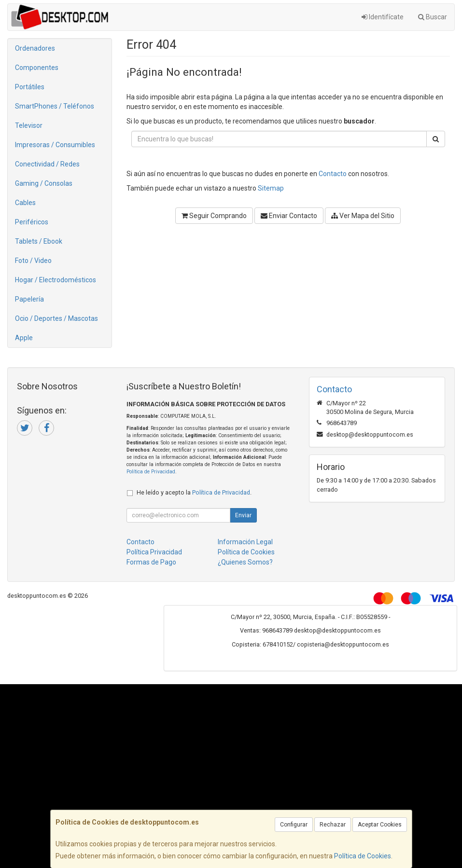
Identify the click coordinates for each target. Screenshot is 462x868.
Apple (24, 338)
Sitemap (271, 188)
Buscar (433, 17)
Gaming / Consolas (44, 183)
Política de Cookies (363, 856)
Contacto (333, 174)
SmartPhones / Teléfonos (55, 106)
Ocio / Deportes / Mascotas (56, 318)
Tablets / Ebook (39, 241)
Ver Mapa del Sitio (363, 216)
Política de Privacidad (151, 472)
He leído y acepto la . (194, 492)
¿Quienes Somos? (245, 562)
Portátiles (30, 87)
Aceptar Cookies (380, 825)
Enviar (243, 515)
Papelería (29, 299)
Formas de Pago (151, 562)
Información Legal (245, 542)
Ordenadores (35, 48)
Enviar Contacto (289, 216)
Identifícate (383, 17)
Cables (25, 203)
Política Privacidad (154, 552)
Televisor (29, 125)
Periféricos (32, 222)
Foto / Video (33, 261)
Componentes (37, 68)
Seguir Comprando (214, 216)
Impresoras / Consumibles (55, 145)
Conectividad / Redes (47, 164)
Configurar (294, 825)
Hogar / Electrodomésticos (56, 280)
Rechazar (333, 825)
